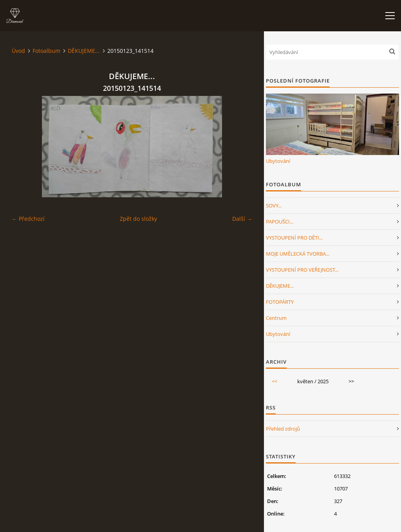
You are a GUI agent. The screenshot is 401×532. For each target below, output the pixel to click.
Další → (242, 219)
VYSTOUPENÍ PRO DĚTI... (294, 238)
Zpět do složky (138, 219)
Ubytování (278, 161)
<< (275, 381)
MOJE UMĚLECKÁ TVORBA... (298, 254)
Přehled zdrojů (283, 429)
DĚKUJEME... (84, 51)
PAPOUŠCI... (280, 222)
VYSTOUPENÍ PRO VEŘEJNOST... (302, 270)
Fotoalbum (46, 51)
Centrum (276, 318)
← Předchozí (28, 219)
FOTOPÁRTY (280, 302)
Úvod (18, 51)
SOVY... (274, 206)
